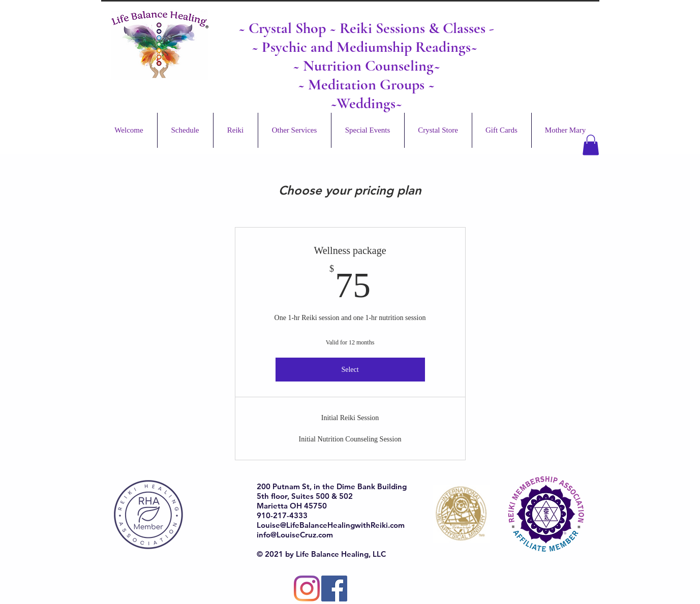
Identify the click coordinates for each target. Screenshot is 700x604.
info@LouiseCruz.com (295, 535)
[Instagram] (307, 589)
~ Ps (264, 47)
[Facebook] (334, 589)
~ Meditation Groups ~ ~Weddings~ (366, 94)
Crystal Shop (289, 28)
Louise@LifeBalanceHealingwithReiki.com (331, 525)
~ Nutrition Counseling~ (367, 66)
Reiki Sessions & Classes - (417, 28)
